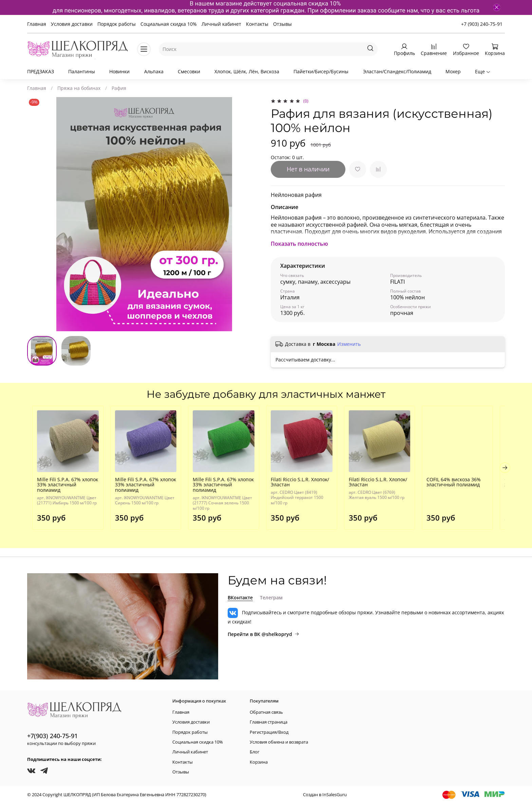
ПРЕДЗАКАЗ (41, 71)
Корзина (259, 762)
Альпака (154, 71)
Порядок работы (117, 24)
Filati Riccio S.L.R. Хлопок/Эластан (303, 485)
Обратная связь (266, 712)
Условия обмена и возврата (279, 742)
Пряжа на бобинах (79, 88)
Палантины (82, 71)
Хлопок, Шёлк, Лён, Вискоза (247, 71)
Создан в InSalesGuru (325, 795)
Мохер (453, 71)
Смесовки (189, 71)
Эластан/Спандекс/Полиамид (397, 71)
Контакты (257, 24)
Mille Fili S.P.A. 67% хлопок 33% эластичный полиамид (64, 485)
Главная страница (269, 722)
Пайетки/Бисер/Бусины (321, 71)
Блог (255, 752)
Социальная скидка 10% (169, 24)
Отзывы (282, 24)
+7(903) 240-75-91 (52, 736)
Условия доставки (72, 24)
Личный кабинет (221, 24)
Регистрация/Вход (269, 732)
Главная (37, 24)
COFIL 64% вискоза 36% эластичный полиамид (463, 485)
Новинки (119, 71)
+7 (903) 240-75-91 (482, 24)
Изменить (349, 344)
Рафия (119, 88)
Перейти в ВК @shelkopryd (263, 634)
